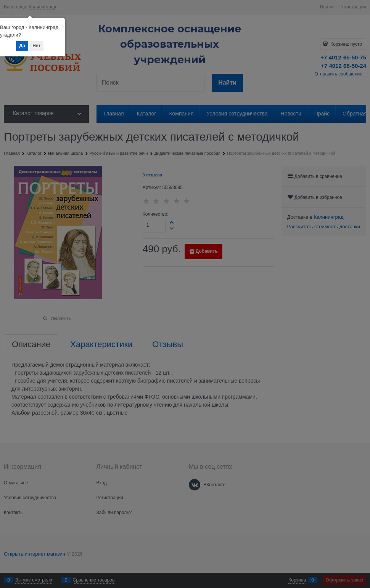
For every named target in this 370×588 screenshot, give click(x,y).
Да (22, 46)
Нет (36, 46)
